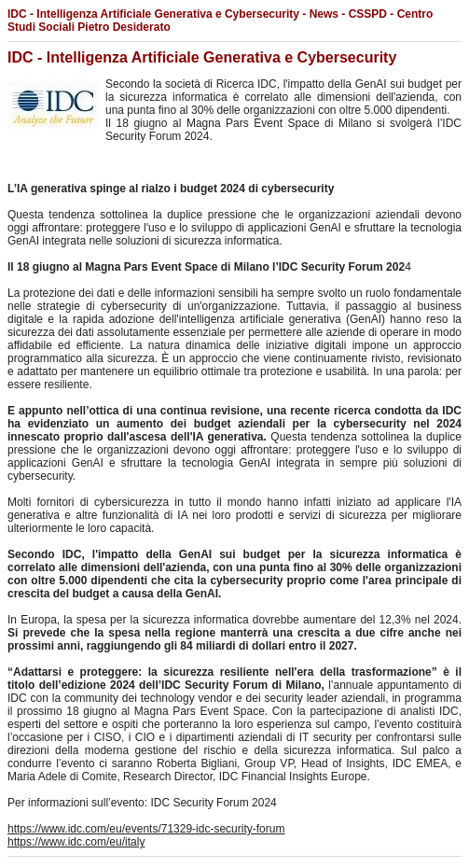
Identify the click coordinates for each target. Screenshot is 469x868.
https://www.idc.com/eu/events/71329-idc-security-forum (146, 829)
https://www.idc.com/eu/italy (76, 842)
